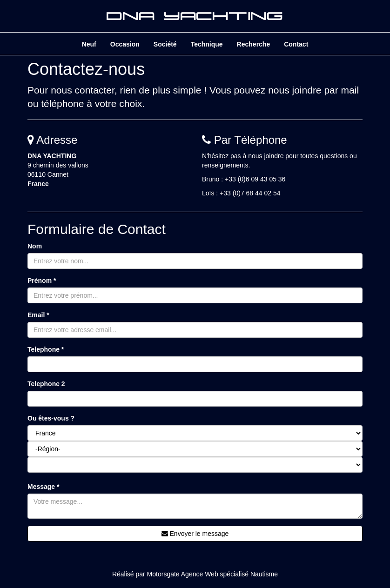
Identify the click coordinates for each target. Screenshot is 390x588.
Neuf (89, 44)
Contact (296, 44)
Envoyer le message (195, 534)
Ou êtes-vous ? (51, 418)
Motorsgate (163, 574)
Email (38, 315)
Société (165, 44)
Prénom (42, 281)
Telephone (46, 349)
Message (44, 487)
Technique (207, 44)
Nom (35, 246)
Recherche (254, 44)
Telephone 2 (46, 384)
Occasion (125, 44)
